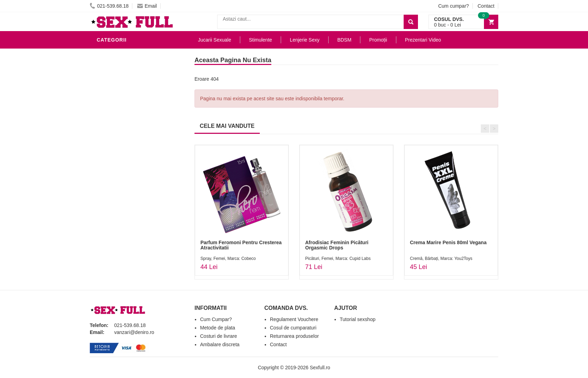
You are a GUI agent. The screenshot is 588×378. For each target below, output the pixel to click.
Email (147, 6)
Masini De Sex (117, 190)
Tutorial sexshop (358, 319)
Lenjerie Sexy (118, 106)
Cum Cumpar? (216, 319)
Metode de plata (218, 328)
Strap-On (111, 159)
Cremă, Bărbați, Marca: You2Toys (441, 259)
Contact (486, 6)
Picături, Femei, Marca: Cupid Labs (338, 259)
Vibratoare (114, 75)
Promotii (111, 201)
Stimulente (260, 40)
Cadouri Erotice (121, 169)
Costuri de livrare (219, 336)
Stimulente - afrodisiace (133, 54)
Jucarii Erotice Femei (128, 148)
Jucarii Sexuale (215, 40)
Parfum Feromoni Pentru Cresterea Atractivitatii (241, 245)
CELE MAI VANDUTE (227, 126)
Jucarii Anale (117, 138)
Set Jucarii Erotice (125, 180)
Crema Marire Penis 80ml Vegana (448, 242)
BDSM (106, 127)
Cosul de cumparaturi (293, 328)
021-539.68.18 (109, 6)
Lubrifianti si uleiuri (127, 85)
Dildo (106, 117)
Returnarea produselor (294, 336)
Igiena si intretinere (127, 96)
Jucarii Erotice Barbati (131, 64)
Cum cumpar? (454, 6)
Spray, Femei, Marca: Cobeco (228, 259)
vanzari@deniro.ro (134, 332)
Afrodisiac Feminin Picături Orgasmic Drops (337, 245)
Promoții (378, 40)
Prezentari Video (122, 211)
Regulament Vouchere (294, 319)
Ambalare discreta (220, 344)
